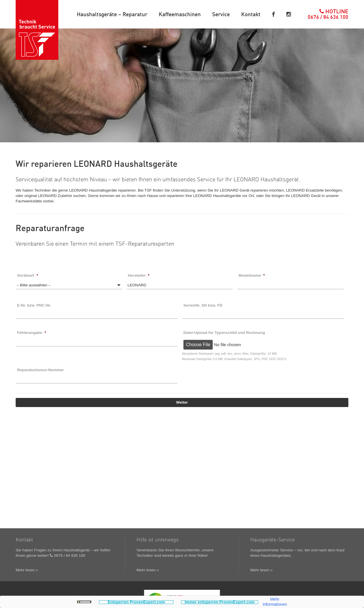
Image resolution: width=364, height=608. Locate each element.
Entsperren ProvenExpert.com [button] (136, 602)
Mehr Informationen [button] (275, 602)
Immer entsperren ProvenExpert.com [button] (220, 602)
